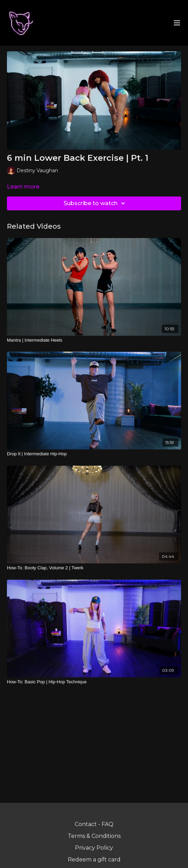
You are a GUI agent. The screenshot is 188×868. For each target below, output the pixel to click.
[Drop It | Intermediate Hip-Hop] (94, 454)
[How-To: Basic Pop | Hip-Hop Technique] (94, 682)
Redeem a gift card (94, 860)
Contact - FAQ (94, 824)
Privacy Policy (94, 848)
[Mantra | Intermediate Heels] (94, 340)
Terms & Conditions (94, 836)
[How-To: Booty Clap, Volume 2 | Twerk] (94, 568)
